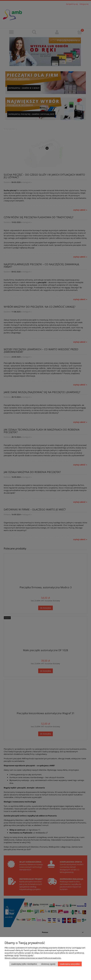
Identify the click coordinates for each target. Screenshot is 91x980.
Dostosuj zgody (48, 964)
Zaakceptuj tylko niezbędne (24, 964)
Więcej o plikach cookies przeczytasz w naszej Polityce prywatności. (33, 958)
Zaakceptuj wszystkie (70, 964)
